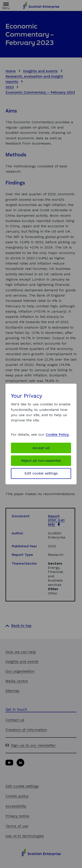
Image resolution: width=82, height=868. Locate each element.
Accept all (41, 448)
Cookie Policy (57, 434)
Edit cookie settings (41, 473)
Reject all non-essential (41, 461)
